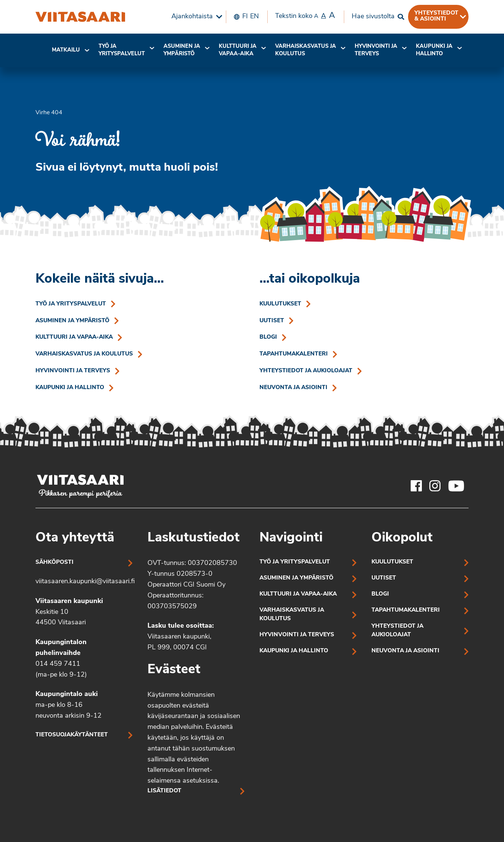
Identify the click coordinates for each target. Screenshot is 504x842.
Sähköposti (55, 563)
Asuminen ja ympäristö (182, 50)
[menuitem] (195, 17)
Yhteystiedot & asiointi (436, 16)
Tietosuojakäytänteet (72, 735)
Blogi (268, 337)
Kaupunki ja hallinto (434, 50)
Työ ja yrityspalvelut (122, 50)
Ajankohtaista (192, 17)
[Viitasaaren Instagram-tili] (435, 486)
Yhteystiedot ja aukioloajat (306, 371)
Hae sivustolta (373, 17)
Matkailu (66, 50)
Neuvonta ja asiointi (293, 388)
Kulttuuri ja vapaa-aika (238, 50)
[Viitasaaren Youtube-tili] (456, 486)
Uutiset (272, 321)
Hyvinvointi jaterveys (376, 50)
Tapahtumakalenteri (294, 354)
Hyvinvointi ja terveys (73, 371)
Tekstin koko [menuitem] (305, 16)
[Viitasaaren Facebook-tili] (416, 486)
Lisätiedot (164, 791)
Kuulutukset (280, 304)
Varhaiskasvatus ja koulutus (306, 50)
